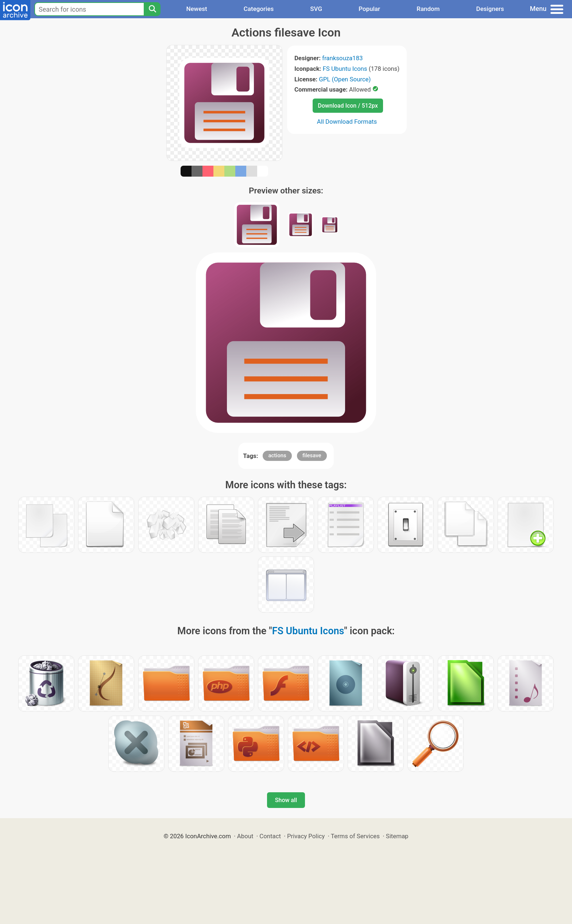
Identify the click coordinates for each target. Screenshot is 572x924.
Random (428, 9)
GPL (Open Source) (345, 79)
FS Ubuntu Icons (345, 69)
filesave (312, 455)
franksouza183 (342, 58)
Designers (490, 9)
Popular (369, 9)
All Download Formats (347, 122)
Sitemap (397, 836)
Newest (196, 9)
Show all (286, 800)
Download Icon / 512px (348, 106)
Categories (259, 9)
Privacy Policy (306, 836)
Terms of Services (355, 836)
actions (277, 455)
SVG (316, 9)
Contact (270, 836)
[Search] (152, 9)
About (245, 836)
